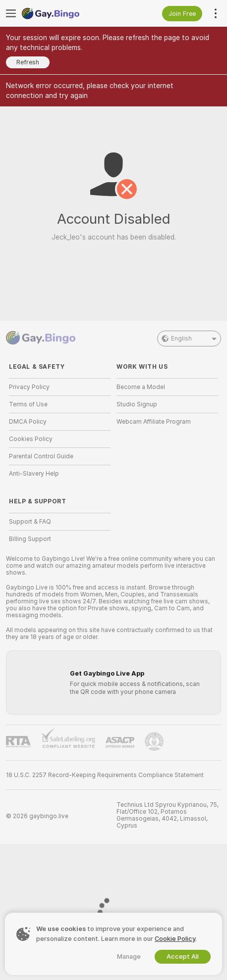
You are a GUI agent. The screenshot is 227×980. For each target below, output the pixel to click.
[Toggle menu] (11, 13)
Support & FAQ (30, 522)
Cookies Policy (31, 439)
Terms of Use (28, 404)
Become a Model (141, 387)
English (189, 339)
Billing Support (30, 539)
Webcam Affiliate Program (154, 422)
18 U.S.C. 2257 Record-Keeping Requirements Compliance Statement (105, 775)
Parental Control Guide (41, 456)
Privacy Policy (29, 387)
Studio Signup (137, 404)
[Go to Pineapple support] (154, 741)
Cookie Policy (175, 939)
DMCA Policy (28, 422)
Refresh (28, 62)
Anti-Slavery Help (34, 474)
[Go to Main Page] (68, 13)
